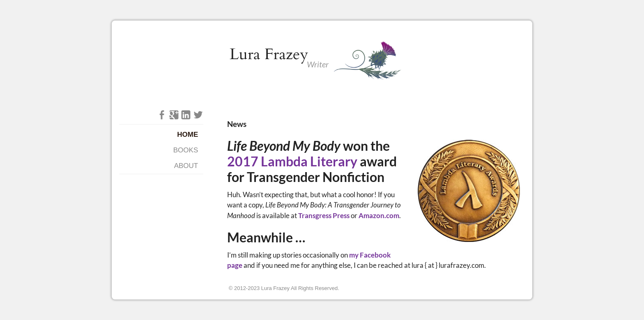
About (186, 166)
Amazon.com (379, 215)
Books (186, 150)
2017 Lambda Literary (292, 161)
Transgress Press (324, 215)
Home (187, 135)
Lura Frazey (269, 54)
